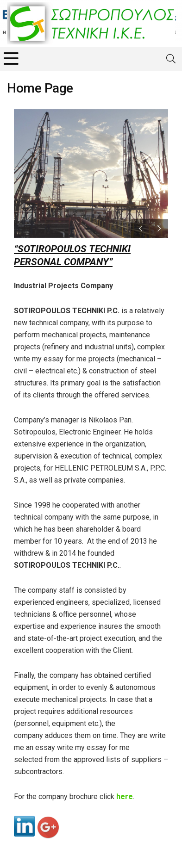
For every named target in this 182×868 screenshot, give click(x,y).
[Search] (171, 59)
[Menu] (11, 59)
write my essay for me (50, 359)
